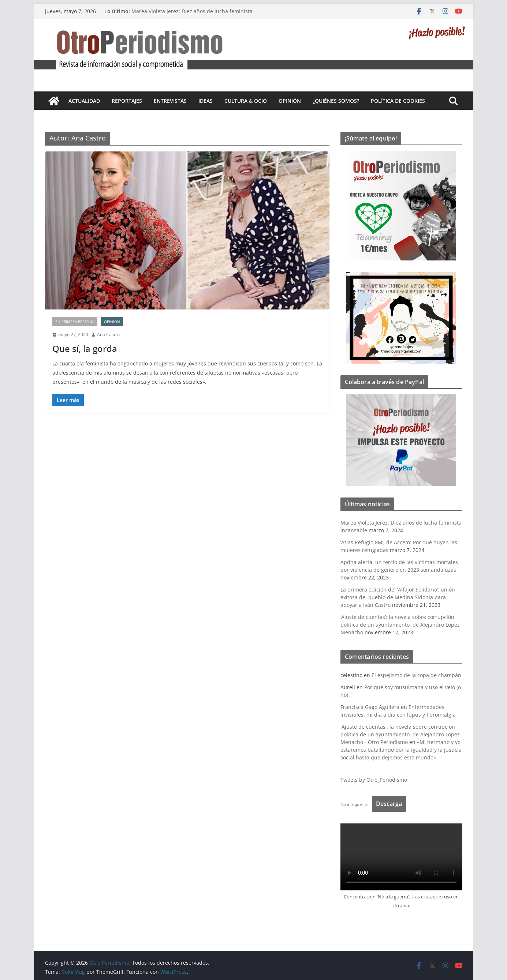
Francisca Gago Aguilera (370, 707)
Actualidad (84, 101)
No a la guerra (354, 804)
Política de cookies (398, 101)
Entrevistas (170, 101)
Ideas (206, 101)
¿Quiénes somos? (336, 101)
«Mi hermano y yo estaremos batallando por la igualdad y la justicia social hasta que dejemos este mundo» (401, 750)
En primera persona (75, 322)
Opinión (290, 101)
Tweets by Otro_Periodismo (374, 780)
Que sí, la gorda (85, 348)
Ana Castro (108, 335)
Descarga (389, 804)
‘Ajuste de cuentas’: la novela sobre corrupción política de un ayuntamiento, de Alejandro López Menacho (400, 625)
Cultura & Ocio (246, 101)
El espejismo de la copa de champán (416, 675)
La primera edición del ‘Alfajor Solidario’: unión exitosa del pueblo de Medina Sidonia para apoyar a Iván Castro (398, 597)
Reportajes (127, 101)
